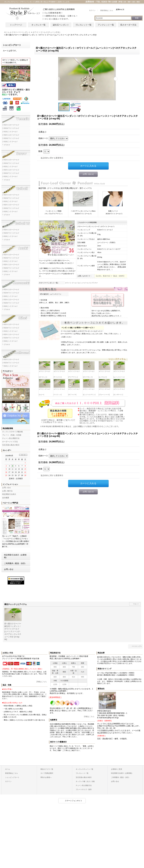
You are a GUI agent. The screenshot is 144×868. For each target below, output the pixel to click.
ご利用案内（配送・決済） (15, 563)
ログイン (8, 781)
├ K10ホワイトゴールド (11, 128)
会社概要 (6, 498)
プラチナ (95, 283)
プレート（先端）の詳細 (12, 435)
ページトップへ (137, 646)
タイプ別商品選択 (47, 773)
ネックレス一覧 (38, 25)
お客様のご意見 (117, 769)
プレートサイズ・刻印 (84, 789)
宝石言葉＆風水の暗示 (11, 445)
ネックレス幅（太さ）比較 (85, 781)
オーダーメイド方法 (10, 442)
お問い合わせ (88, 174)
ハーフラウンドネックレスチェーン (16, 353)
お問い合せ (6, 488)
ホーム (8, 769)
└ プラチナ (6, 145)
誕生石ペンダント (61, 25)
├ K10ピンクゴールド (10, 132)
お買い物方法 (7, 491)
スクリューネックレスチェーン (16, 153)
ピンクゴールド (85, 283)
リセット (136, 604)
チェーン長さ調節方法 (11, 438)
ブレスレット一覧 (83, 25)
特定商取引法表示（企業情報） (15, 556)
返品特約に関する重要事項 (52, 158)
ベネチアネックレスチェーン (16, 118)
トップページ (16, 25)
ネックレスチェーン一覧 (84, 769)
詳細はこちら (42, 682)
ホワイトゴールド (71, 283)
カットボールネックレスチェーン (16, 188)
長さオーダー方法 (128, 25)
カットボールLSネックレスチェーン (16, 223)
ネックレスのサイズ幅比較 (13, 432)
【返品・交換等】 (119, 276)
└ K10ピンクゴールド (10, 366)
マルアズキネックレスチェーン (16, 283)
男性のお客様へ (46, 777)
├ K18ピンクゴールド (10, 142)
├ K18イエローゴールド (11, 135)
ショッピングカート (12, 777)
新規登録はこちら (12, 773)
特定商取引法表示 (9, 494)
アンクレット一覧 (106, 25)
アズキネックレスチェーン (16, 248)
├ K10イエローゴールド (11, 125)
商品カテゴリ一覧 (47, 769)
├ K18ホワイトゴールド (11, 138)
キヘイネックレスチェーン (16, 318)
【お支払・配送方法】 (103, 276)
